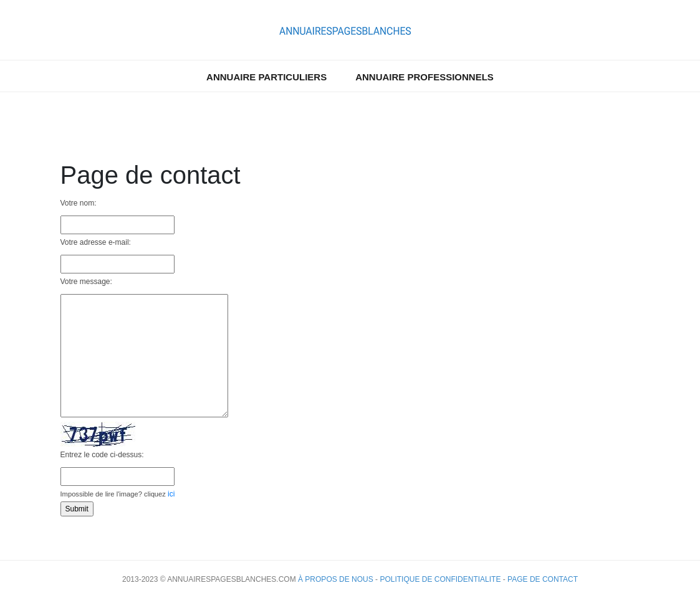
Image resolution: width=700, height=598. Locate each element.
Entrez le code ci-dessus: (102, 455)
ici (171, 494)
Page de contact (543, 579)
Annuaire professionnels (424, 77)
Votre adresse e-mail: (96, 242)
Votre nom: (79, 203)
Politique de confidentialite (440, 579)
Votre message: (86, 282)
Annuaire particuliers (266, 77)
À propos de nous (336, 579)
